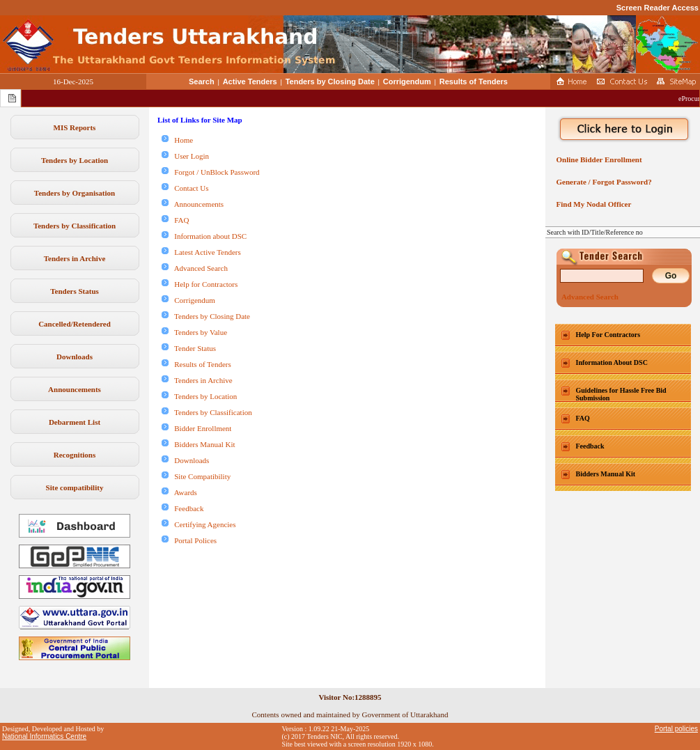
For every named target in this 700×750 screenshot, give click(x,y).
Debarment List (75, 422)
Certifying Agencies (199, 524)
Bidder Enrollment (196, 428)
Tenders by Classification (75, 226)
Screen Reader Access (658, 8)
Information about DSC (204, 236)
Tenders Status (75, 291)
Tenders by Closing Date (330, 81)
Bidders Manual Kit (199, 444)
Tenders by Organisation (75, 193)
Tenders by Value (194, 332)
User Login (185, 156)
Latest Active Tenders (201, 252)
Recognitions (75, 455)
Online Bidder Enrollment (597, 159)
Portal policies (676, 729)
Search (202, 81)
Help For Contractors (608, 335)
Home (177, 140)
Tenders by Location (75, 160)
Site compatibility (75, 487)
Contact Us (185, 188)
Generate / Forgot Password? (602, 182)
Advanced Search (195, 268)
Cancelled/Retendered (75, 324)
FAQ (175, 220)
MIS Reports (75, 127)
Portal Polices (189, 540)
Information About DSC (612, 362)
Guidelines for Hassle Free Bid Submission (621, 394)
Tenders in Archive (75, 258)
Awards (179, 492)
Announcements (75, 389)
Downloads (75, 357)
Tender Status (189, 348)
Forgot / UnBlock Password (211, 172)
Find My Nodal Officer (592, 204)
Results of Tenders (474, 81)
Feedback (182, 508)
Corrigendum (407, 81)
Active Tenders (250, 81)
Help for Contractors (200, 284)
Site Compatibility (196, 476)
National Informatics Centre (44, 736)
